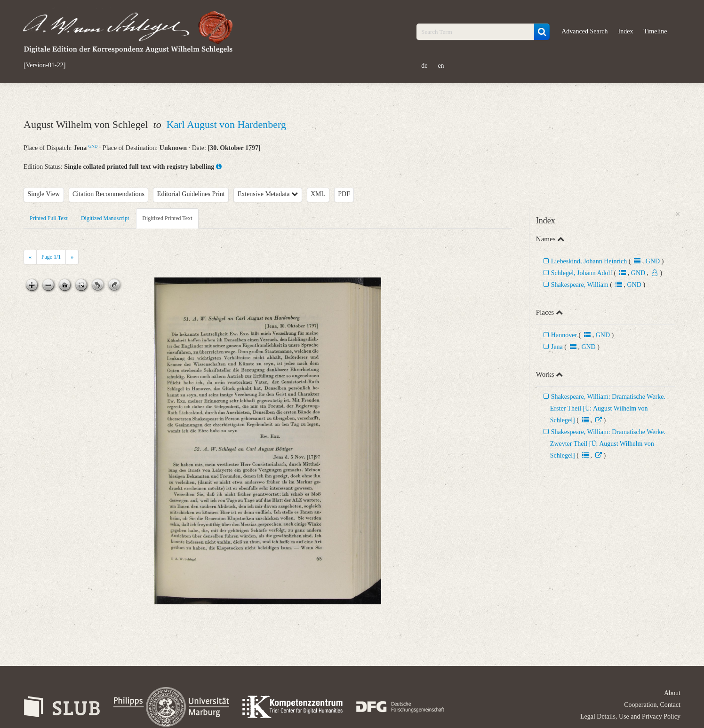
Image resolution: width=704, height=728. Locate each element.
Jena (557, 347)
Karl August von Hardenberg (226, 124)
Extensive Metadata (268, 194)
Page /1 (51, 257)
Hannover (564, 335)
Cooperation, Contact (652, 705)
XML (318, 194)
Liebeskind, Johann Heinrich (590, 261)
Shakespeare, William (580, 285)
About (672, 693)
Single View (44, 194)
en (441, 66)
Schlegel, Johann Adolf (582, 273)
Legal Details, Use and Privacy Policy (630, 716)
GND (93, 146)
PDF (344, 194)
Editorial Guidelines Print (191, 194)
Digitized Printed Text (167, 218)
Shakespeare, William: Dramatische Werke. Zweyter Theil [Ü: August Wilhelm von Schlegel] (608, 444)
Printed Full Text (49, 218)
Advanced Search (584, 31)
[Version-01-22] (44, 65)
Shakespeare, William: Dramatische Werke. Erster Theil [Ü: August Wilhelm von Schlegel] (608, 408)
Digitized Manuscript (105, 218)
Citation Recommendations (108, 194)
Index (626, 31)
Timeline (655, 31)
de (424, 66)
